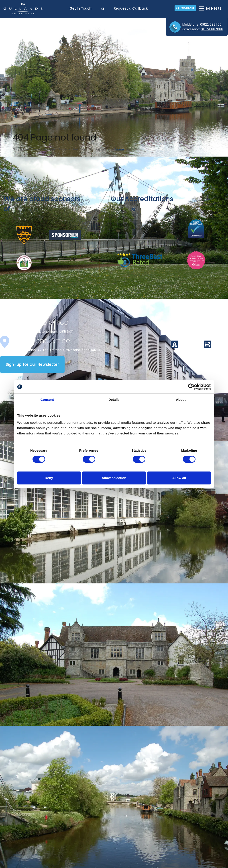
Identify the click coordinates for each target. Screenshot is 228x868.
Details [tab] (114, 400)
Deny (49, 478)
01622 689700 (211, 25)
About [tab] (181, 400)
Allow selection (114, 478)
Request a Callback (131, 8)
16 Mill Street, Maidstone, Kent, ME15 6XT (42, 332)
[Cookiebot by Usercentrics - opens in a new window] (191, 387)
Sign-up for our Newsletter (32, 364)
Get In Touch (80, 8)
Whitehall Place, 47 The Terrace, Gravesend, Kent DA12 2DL (57, 350)
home (120, 149)
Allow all (179, 478)
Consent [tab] (47, 400)
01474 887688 (212, 29)
